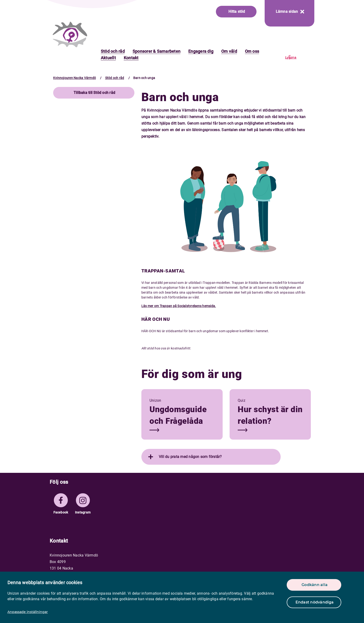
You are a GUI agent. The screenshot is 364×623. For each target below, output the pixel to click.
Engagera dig (201, 51)
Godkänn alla (315, 585)
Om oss (252, 51)
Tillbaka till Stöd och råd (94, 93)
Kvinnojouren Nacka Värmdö (75, 78)
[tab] (211, 457)
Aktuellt (108, 58)
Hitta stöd (237, 12)
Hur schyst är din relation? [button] (270, 415)
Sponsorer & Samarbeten (156, 51)
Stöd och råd (113, 51)
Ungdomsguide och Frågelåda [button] (178, 415)
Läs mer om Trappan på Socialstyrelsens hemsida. (179, 306)
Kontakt (131, 58)
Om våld (229, 51)
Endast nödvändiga (315, 602)
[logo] (70, 34)
